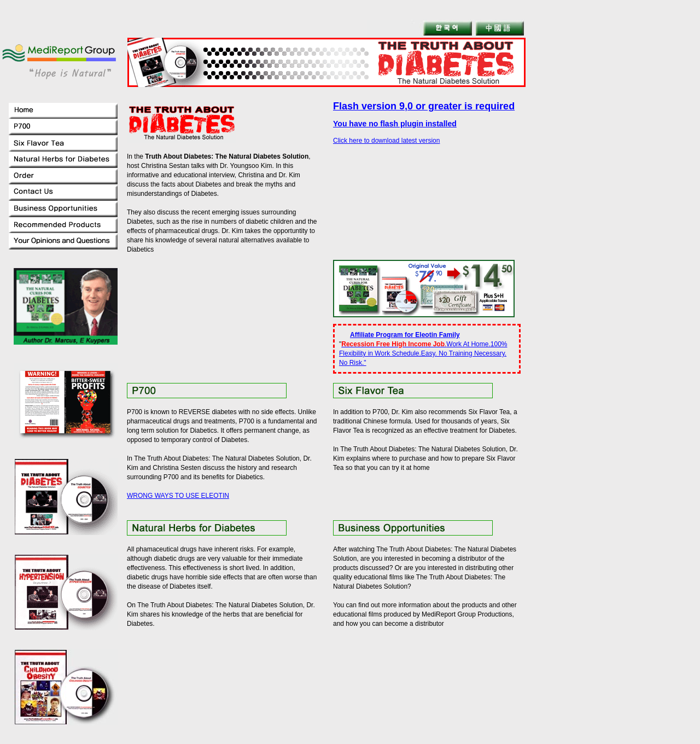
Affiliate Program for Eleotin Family (405, 335)
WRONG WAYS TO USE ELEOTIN (178, 496)
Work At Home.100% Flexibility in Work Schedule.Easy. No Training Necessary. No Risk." (423, 353)
